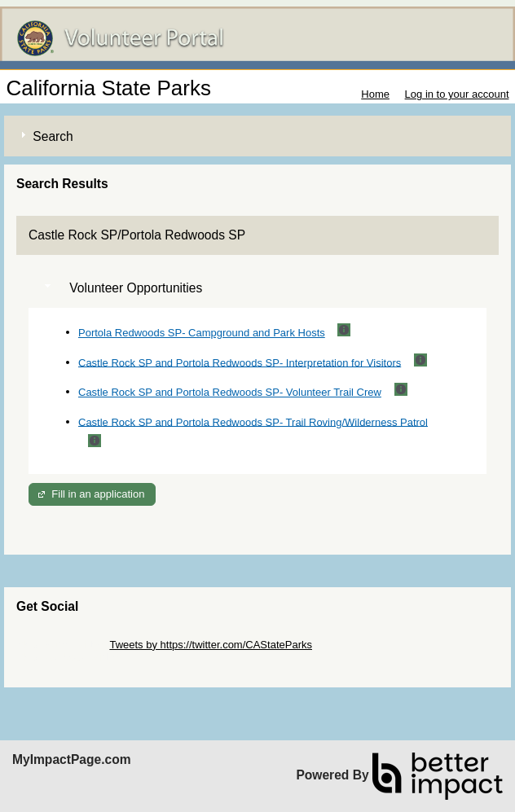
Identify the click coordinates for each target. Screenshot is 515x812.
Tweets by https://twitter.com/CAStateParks (211, 645)
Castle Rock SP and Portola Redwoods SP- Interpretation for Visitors (240, 362)
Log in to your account (457, 94)
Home (375, 94)
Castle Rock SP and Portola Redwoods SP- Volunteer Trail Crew (230, 392)
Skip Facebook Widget (69, 657)
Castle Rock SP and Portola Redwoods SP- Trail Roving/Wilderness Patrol (253, 421)
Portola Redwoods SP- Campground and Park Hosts (202, 333)
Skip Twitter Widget (62, 645)
